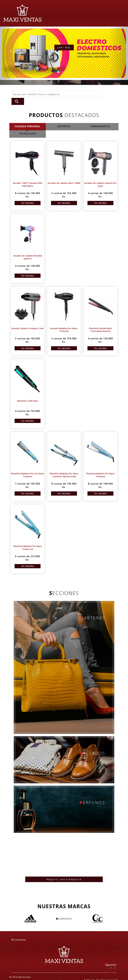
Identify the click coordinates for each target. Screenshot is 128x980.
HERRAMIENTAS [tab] (100, 119)
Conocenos (19, 934)
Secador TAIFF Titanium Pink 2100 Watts (27, 178)
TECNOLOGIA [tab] (28, 127)
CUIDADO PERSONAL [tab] (27, 119)
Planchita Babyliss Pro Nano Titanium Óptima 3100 (64, 468)
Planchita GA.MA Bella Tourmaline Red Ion (100, 323)
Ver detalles (28, 196)
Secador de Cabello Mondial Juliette (28, 250)
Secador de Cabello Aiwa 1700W (64, 176)
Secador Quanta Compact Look (28, 321)
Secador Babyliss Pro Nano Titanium (64, 323)
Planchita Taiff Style (28, 394)
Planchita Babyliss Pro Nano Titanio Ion (27, 541)
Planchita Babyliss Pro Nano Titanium (100, 468)
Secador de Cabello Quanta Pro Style (100, 178)
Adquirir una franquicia (64, 873)
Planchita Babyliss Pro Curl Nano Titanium (27, 468)
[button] (10, 56)
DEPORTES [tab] (64, 119)
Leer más (64, 47)
